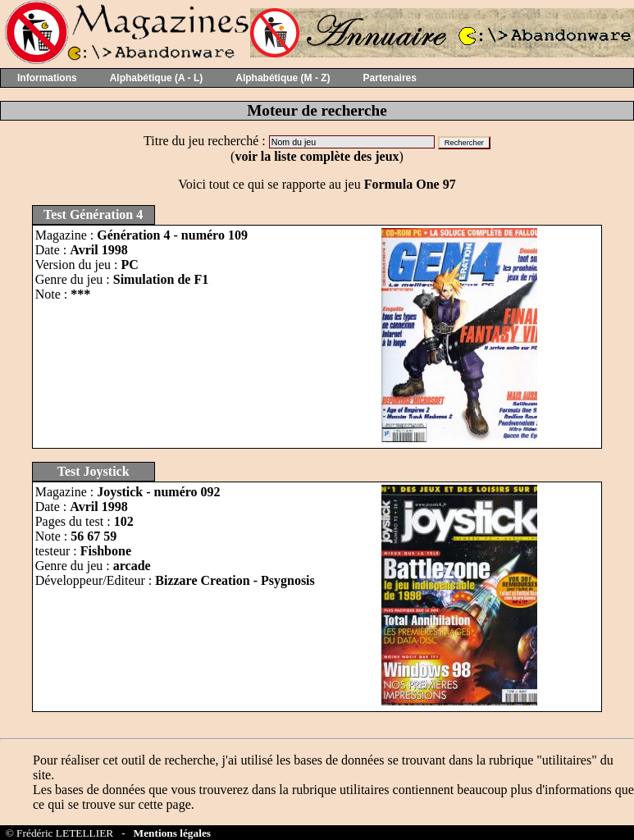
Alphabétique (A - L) (157, 78)
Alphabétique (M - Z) (283, 78)
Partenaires (390, 78)
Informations (47, 78)
